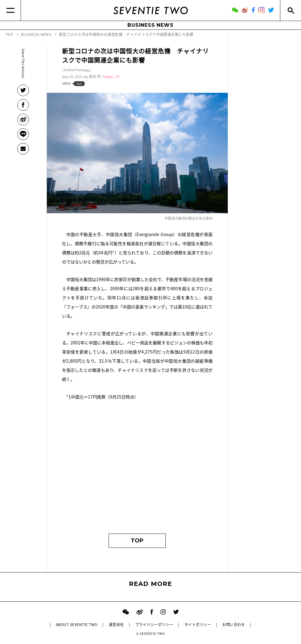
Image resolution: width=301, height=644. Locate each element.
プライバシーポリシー (154, 625)
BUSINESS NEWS (150, 25)
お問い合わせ (234, 625)
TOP (137, 541)
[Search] (291, 10)
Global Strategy (77, 70)
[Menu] (10, 10)
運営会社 (116, 625)
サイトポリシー (198, 625)
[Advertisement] (137, 470)
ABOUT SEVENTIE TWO (77, 625)
